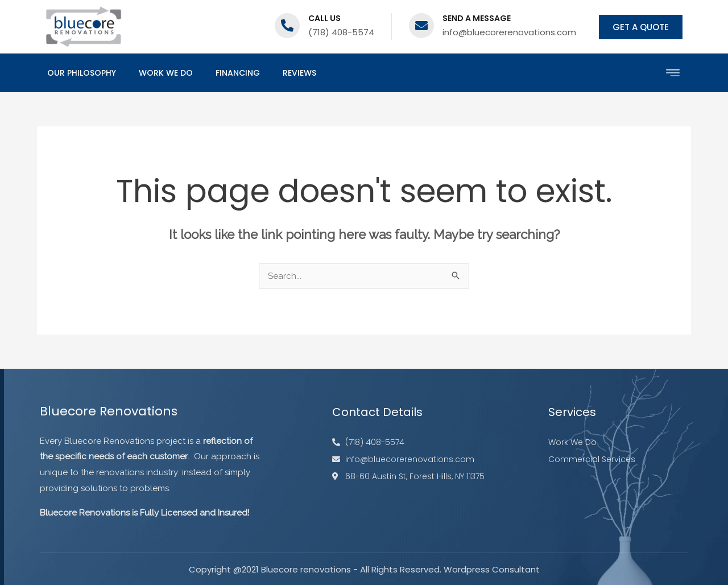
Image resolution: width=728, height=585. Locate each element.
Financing (238, 73)
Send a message (477, 18)
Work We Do (166, 73)
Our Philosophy (82, 73)
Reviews (299, 73)
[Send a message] (421, 26)
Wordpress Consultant (492, 569)
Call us (324, 18)
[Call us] (287, 26)
